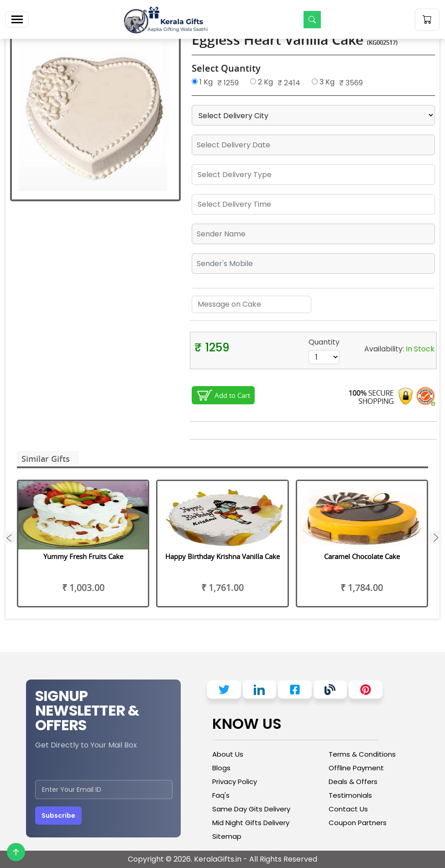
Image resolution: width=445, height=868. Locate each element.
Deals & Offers (353, 782)
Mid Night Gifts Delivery (251, 823)
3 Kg (323, 82)
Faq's (221, 795)
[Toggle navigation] (17, 19)
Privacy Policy (235, 782)
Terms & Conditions (362, 754)
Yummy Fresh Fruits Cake (83, 556)
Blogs (221, 768)
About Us (228, 754)
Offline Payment (356, 768)
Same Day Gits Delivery (251, 809)
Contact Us (348, 809)
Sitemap (227, 836)
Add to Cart (232, 395)
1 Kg (202, 82)
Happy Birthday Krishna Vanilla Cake (222, 556)
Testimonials (350, 795)
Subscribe (58, 816)
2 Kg (262, 82)
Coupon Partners (358, 823)
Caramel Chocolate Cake (362, 556)
